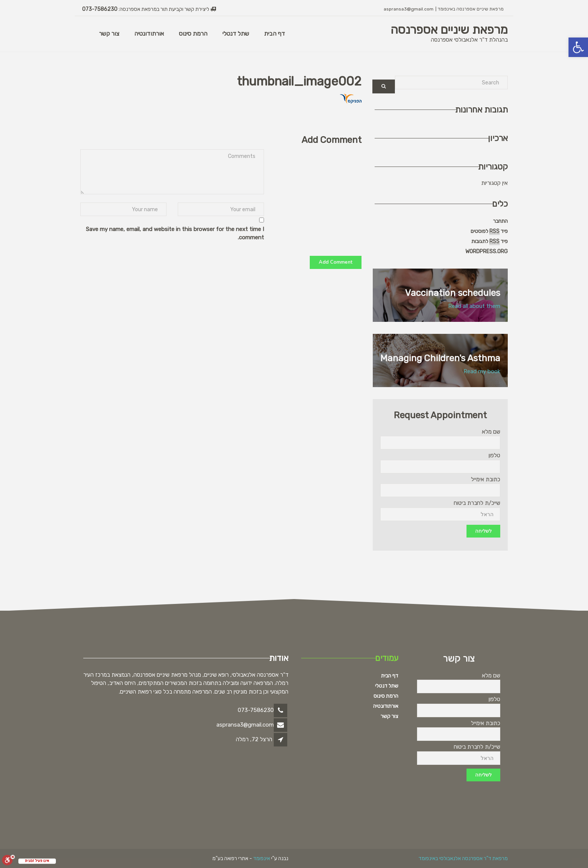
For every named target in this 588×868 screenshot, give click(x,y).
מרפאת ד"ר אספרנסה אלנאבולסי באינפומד (463, 858)
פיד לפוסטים (489, 231)
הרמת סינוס (193, 34)
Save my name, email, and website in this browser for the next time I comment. (175, 234)
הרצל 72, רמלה (254, 739)
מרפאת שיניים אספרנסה (449, 30)
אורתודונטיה (149, 34)
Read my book (482, 371)
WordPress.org (487, 252)
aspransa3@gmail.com (409, 9)
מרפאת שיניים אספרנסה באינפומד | (469, 9)
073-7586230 (100, 9)
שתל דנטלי (236, 34)
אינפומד (262, 858)
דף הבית (274, 34)
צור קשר (109, 34)
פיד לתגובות (490, 242)
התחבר (500, 221)
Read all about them (474, 306)
